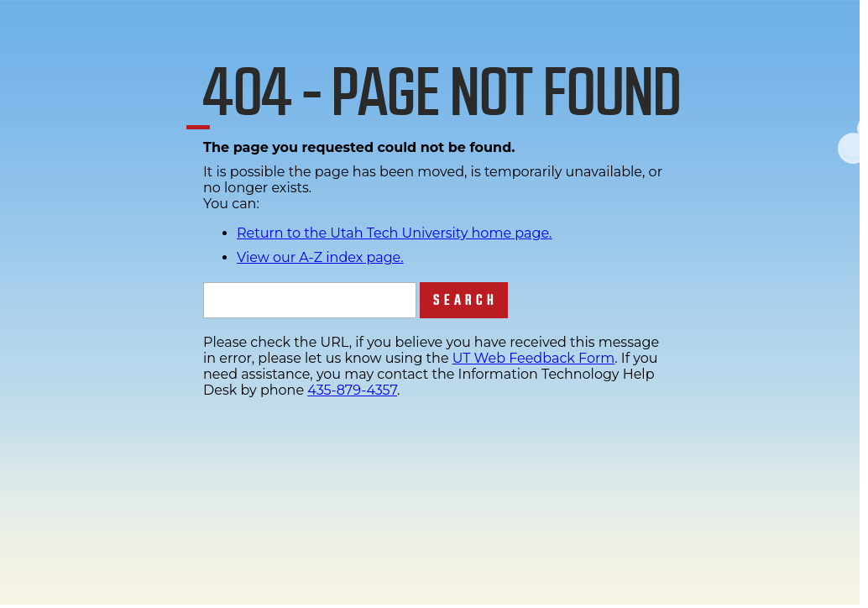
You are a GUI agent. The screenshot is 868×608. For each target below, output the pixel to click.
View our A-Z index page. (320, 257)
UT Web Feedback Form (533, 358)
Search (465, 300)
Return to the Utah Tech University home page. (395, 233)
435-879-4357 (352, 390)
